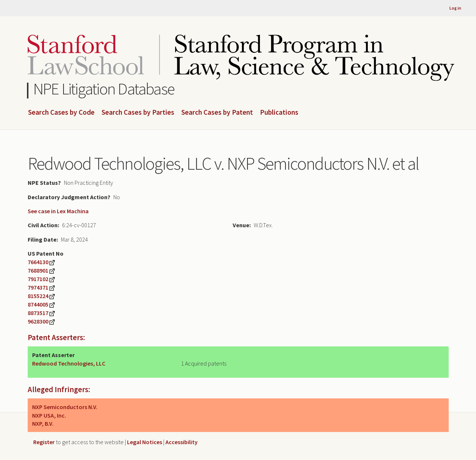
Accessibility (182, 442)
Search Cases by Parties (138, 113)
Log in (455, 8)
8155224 (38, 296)
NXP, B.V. (43, 423)
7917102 (38, 279)
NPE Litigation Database (104, 89)
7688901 (38, 270)
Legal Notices (145, 442)
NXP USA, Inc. (49, 415)
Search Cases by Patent (217, 113)
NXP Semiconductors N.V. (65, 407)
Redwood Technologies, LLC (69, 363)
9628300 (38, 321)
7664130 (38, 262)
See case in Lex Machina (58, 211)
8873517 (38, 313)
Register (44, 442)
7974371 (38, 287)
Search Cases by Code (61, 113)
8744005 (38, 304)
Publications (279, 113)
